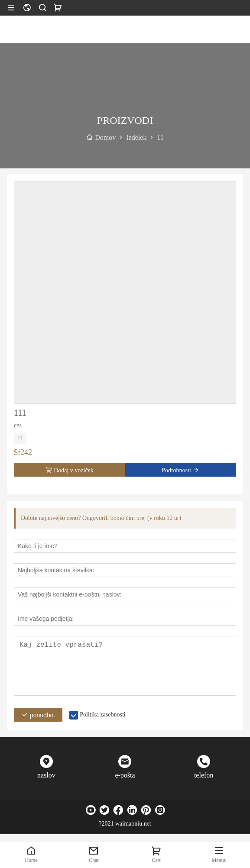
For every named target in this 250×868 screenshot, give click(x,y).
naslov (46, 775)
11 (20, 438)
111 (20, 413)
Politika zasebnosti (102, 715)
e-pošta (125, 775)
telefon (204, 775)
